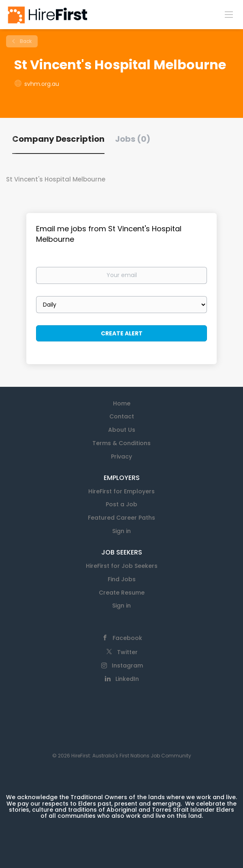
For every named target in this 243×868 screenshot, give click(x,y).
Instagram (127, 665)
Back (25, 41)
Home (122, 403)
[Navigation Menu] (229, 14)
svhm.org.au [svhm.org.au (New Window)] (42, 84)
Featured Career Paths (122, 518)
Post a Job (122, 504)
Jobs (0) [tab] (133, 139)
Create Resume (122, 593)
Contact (122, 416)
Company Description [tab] (58, 139)
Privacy (122, 456)
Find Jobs (122, 579)
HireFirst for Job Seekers (122, 566)
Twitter (127, 652)
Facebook (127, 638)
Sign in (122, 531)
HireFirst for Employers (122, 491)
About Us (122, 430)
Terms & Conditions (122, 443)
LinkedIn (127, 679)
